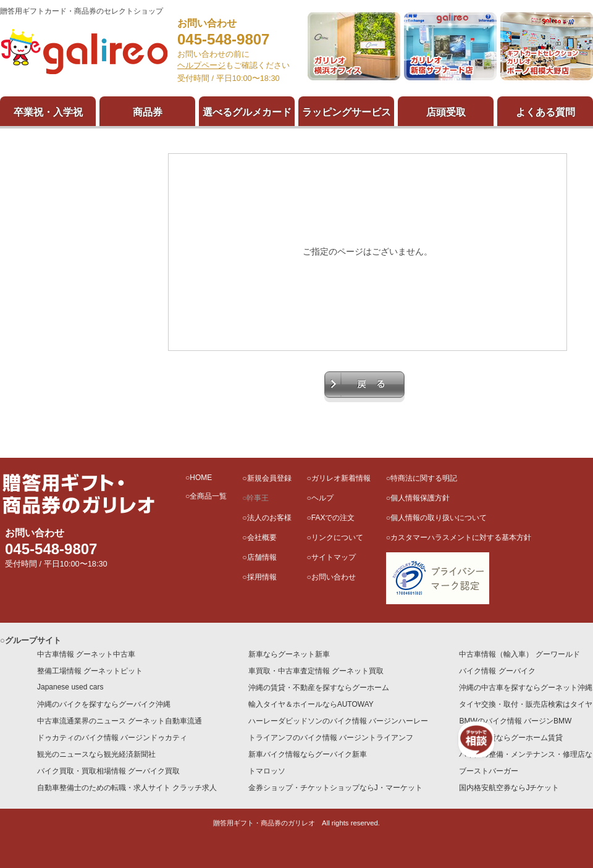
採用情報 (262, 577)
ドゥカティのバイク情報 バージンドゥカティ (112, 738)
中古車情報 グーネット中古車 (86, 654)
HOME (201, 478)
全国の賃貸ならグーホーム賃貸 (511, 738)
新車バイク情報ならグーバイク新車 (308, 754)
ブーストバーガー (489, 771)
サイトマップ (334, 557)
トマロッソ (267, 771)
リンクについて (337, 537)
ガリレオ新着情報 (341, 478)
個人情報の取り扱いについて (439, 518)
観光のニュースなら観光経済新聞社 (96, 754)
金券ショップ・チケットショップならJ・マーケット (335, 788)
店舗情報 (262, 557)
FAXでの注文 (333, 518)
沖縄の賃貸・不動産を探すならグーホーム (319, 688)
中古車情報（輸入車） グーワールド (519, 654)
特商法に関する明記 (424, 478)
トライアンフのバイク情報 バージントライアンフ (331, 738)
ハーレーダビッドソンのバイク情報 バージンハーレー (338, 721)
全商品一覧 (208, 496)
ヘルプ (322, 498)
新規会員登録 (269, 478)
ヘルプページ (201, 65)
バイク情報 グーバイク (497, 671)
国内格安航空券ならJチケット (509, 788)
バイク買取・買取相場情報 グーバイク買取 (108, 771)
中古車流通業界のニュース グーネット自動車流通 (120, 721)
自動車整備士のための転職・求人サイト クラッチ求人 (127, 788)
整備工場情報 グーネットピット (90, 671)
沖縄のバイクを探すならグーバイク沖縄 (104, 704)
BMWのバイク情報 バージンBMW (515, 721)
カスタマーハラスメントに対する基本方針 (461, 537)
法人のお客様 (269, 518)
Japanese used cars (70, 687)
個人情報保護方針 (420, 498)
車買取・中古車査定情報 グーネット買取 (316, 671)
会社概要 (262, 537)
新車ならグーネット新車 (289, 654)
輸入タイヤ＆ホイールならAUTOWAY (311, 704)
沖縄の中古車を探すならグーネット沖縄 (526, 688)
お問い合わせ (334, 577)
